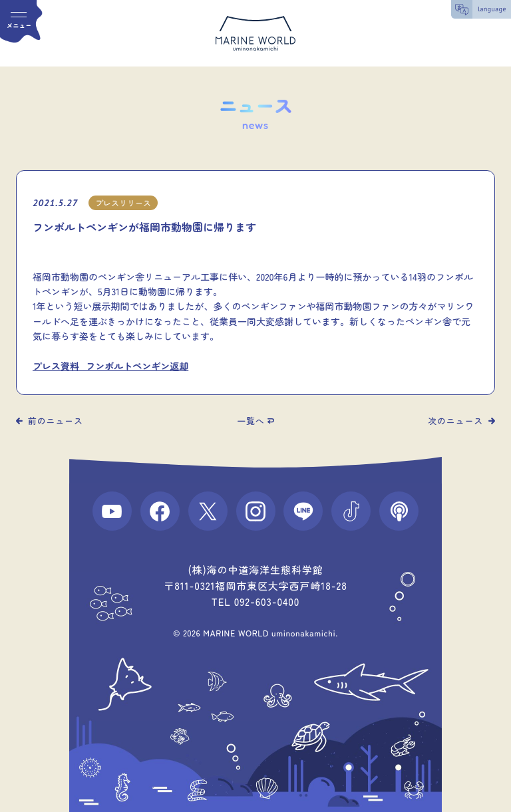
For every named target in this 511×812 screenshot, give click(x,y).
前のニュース (56, 421)
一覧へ (251, 421)
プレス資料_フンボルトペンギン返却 (110, 366)
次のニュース (455, 421)
